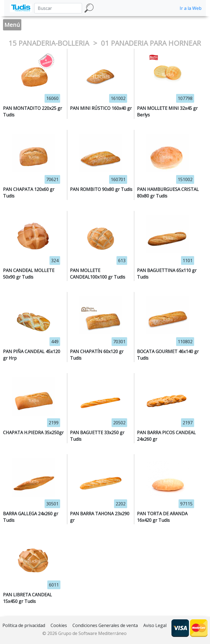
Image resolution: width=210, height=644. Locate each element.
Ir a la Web (191, 8)
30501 (52, 504)
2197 (188, 423)
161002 (118, 98)
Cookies (59, 625)
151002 (185, 179)
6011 (54, 585)
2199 (54, 423)
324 (55, 261)
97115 (186, 504)
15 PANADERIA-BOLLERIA (50, 43)
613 (122, 261)
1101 (188, 261)
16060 (52, 98)
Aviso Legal (155, 625)
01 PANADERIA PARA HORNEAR (151, 43)
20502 (119, 423)
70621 (52, 179)
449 (55, 342)
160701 (118, 179)
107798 (185, 98)
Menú (12, 25)
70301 (119, 342)
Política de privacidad (24, 625)
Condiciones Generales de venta (105, 625)
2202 (121, 504)
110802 (185, 342)
